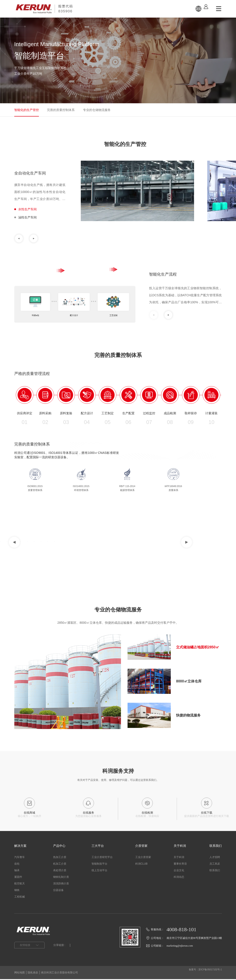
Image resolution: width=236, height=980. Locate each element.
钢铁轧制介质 (61, 878)
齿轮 (17, 865)
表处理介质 (60, 871)
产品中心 (59, 847)
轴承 (17, 871)
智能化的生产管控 (27, 110)
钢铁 (17, 891)
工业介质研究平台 (102, 858)
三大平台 (98, 847)
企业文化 (179, 871)
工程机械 (20, 898)
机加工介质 (60, 865)
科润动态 (179, 878)
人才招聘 (215, 858)
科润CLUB (141, 865)
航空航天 (20, 884)
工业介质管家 (143, 858)
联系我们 (216, 847)
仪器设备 (58, 891)
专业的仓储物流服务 (97, 110)
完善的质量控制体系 (61, 110)
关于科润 (180, 847)
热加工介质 (60, 858)
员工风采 (215, 865)
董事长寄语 (180, 865)
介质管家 (141, 847)
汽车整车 (20, 858)
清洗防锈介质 (61, 884)
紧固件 (18, 878)
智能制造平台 (99, 865)
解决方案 (20, 847)
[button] (19, 238)
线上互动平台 (99, 871)
